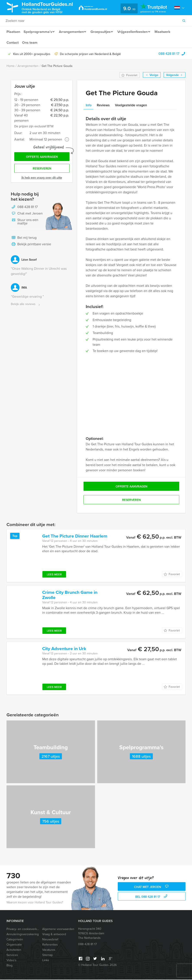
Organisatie (14, 945)
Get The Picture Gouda (57, 66)
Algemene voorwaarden (58, 929)
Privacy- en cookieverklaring (23, 929)
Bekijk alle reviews (26, 306)
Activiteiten (14, 950)
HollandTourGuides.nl (51, 7)
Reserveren (42, 170)
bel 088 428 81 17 (152, 897)
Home (10, 66)
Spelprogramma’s (38, 32)
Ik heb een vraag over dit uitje (42, 179)
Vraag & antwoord (54, 935)
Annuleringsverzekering (23, 935)
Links (46, 961)
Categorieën (15, 940)
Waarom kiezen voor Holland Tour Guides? (35, 903)
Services (12, 955)
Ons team (30, 43)
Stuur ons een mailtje (25, 223)
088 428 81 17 (169, 54)
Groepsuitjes (103, 32)
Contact (13, 43)
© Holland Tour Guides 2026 (97, 965)
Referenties (50, 945)
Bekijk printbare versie (31, 246)
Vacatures (49, 950)
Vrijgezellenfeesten (136, 32)
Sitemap (48, 955)
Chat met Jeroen (27, 215)
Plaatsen (13, 32)
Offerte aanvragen (42, 158)
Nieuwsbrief (50, 940)
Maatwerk (167, 32)
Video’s (11, 961)
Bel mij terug (24, 239)
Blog (10, 966)
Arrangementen (72, 32)
